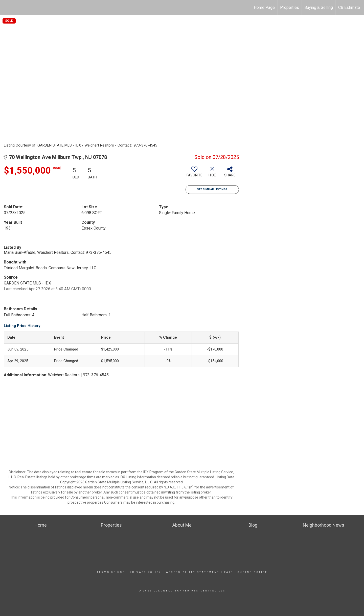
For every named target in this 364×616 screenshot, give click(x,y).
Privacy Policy (145, 572)
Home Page (264, 7)
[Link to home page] (6, 8)
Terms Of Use (111, 572)
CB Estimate (349, 7)
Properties (290, 7)
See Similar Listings (212, 189)
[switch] (194, 174)
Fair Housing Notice (246, 572)
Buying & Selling (319, 7)
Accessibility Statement (193, 572)
